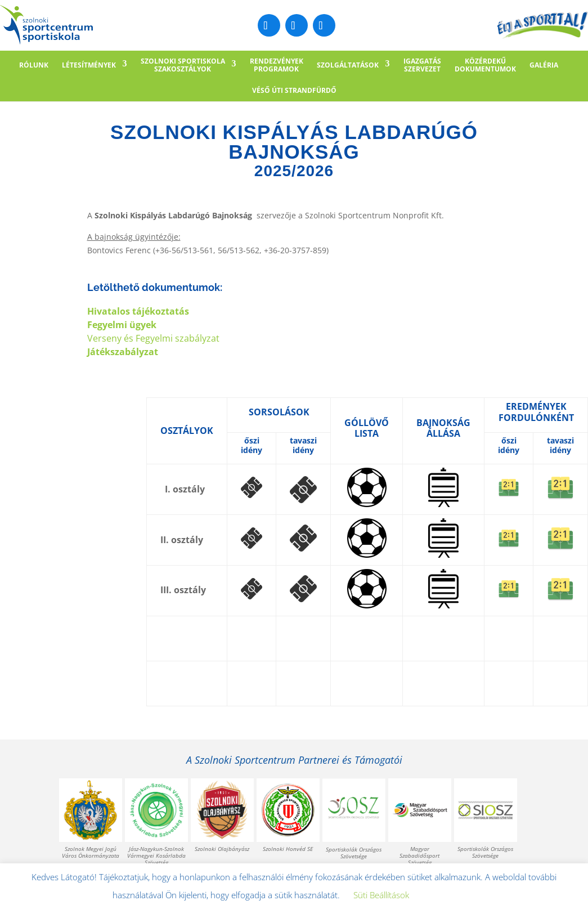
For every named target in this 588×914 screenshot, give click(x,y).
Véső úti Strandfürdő (294, 90)
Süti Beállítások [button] (381, 895)
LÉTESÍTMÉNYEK (89, 65)
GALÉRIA (544, 65)
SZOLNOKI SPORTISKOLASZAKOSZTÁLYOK (183, 65)
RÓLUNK (34, 65)
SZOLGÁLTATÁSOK (348, 65)
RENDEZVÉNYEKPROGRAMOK (277, 65)
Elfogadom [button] (448, 895)
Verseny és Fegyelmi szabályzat (153, 338)
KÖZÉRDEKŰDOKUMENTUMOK (485, 65)
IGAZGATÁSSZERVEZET (422, 65)
